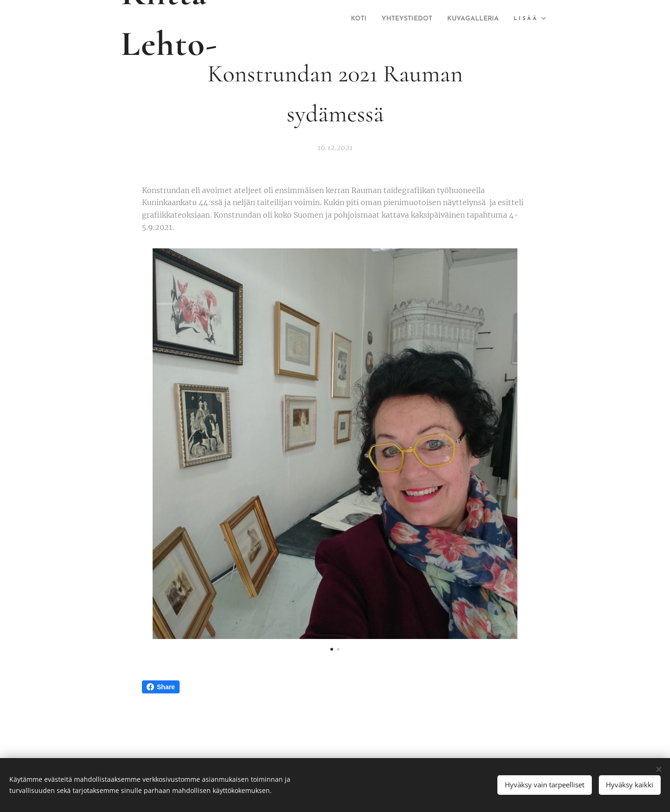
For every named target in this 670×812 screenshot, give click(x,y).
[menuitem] (415, 19)
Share (161, 687)
